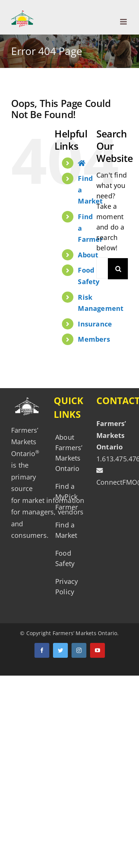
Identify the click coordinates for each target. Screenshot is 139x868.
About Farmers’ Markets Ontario (68, 453)
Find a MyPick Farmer (67, 497)
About (88, 255)
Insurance (95, 324)
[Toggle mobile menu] (124, 22)
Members (94, 339)
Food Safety (65, 558)
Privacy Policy (67, 586)
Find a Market (66, 530)
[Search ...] (102, 268)
